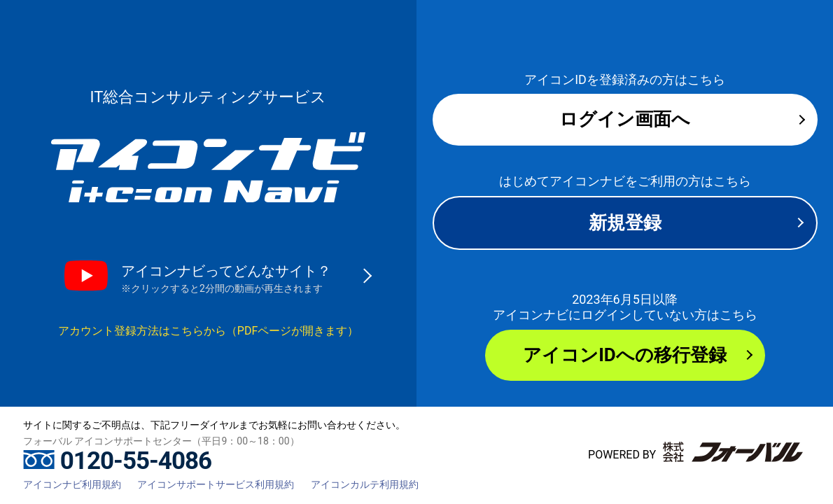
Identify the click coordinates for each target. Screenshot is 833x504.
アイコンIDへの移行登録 (625, 355)
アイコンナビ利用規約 (72, 484)
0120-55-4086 (117, 461)
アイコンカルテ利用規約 (365, 484)
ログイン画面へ (625, 119)
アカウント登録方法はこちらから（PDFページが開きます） (208, 331)
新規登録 (625, 223)
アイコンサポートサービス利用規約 (216, 484)
